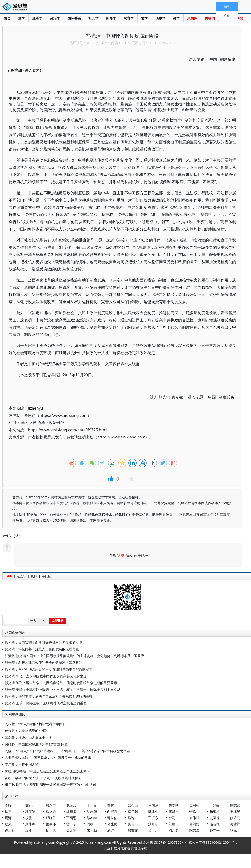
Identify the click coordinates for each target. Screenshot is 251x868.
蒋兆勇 (112, 824)
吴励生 (71, 830)
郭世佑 (112, 818)
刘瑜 (172, 824)
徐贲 (8, 812)
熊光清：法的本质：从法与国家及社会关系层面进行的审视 (49, 696)
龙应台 (71, 805)
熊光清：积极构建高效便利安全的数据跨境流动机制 (44, 662)
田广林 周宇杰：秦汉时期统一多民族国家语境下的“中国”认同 (50, 785)
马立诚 (51, 812)
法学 (21, 18)
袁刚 (29, 830)
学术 (25, 423)
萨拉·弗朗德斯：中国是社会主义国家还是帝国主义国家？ (47, 771)
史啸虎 (215, 818)
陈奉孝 (92, 818)
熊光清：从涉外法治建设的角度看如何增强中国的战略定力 (49, 669)
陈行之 (30, 805)
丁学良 (92, 805)
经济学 (37, 18)
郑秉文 (133, 830)
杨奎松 (215, 812)
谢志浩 (194, 830)
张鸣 (192, 812)
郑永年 (51, 805)
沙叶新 (153, 824)
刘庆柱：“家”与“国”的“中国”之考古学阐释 (35, 724)
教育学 (129, 18)
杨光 (233, 830)
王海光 (235, 812)
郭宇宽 (30, 812)
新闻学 (111, 18)
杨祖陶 (71, 812)
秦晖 (8, 805)
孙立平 (215, 830)
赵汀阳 (133, 812)
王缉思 (71, 818)
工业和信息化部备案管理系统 (125, 848)
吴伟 (131, 824)
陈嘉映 (174, 805)
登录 (121, 555)
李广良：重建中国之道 (22, 764)
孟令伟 (51, 824)
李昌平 (174, 812)
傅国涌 (153, 805)
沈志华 (92, 812)
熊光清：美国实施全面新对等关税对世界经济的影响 (44, 642)
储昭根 (215, 824)
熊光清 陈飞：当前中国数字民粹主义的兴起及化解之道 (46, 676)
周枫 (90, 824)
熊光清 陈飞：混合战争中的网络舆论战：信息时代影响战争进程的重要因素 (61, 683)
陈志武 (235, 805)
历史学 (160, 18)
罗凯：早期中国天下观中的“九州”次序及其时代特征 (43, 778)
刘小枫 (30, 824)
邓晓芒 (51, 818)
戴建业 (153, 812)
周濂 (8, 818)
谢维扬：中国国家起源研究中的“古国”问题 (36, 744)
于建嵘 (215, 805)
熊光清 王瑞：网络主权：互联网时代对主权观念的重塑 (46, 703)
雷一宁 (71, 824)
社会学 (93, 18)
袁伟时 (194, 818)
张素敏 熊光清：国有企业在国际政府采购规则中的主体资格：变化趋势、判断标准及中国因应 (74, 656)
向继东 (112, 812)
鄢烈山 (133, 805)
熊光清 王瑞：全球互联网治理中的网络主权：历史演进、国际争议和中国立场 (63, 689)
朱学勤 (92, 830)
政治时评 (57, 423)
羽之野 (174, 830)
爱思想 (16, 7)
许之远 (10, 830)
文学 (145, 18)
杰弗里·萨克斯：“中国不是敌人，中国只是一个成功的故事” (49, 758)
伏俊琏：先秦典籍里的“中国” (26, 731)
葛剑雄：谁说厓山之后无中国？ (28, 737)
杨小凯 (51, 830)
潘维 (111, 830)
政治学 (55, 18)
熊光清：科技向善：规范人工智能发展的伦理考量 (42, 649)
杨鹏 (29, 818)
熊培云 (235, 818)
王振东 (153, 818)
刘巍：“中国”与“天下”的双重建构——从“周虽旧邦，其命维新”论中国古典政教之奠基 (67, 751)
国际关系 (74, 18)
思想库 (192, 18)
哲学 (176, 18)
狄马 (172, 818)
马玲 (131, 818)
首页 (7, 18)
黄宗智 (194, 805)
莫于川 (153, 830)
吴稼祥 (235, 824)
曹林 (111, 805)
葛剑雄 (194, 824)
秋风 (8, 824)
